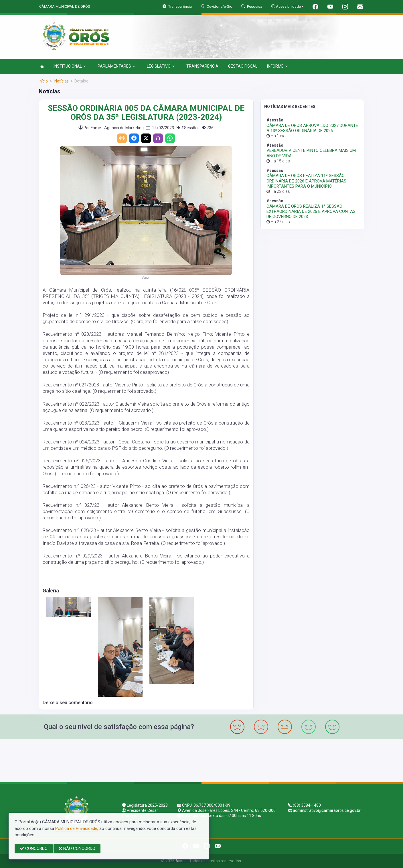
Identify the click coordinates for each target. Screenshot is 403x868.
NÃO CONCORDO (77, 849)
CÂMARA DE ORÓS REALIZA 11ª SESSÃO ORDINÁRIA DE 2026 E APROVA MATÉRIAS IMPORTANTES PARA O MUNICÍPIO (306, 181)
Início (43, 81)
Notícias (61, 81)
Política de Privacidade (76, 828)
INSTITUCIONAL (70, 66)
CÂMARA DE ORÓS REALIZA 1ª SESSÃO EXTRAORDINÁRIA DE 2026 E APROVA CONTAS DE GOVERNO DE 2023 (311, 211)
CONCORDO (34, 849)
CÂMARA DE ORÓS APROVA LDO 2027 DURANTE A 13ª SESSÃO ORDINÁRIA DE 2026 (312, 128)
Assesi (181, 861)
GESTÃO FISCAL (243, 66)
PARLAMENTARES (116, 66)
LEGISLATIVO (161, 66)
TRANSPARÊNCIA (202, 66)
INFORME (277, 66)
